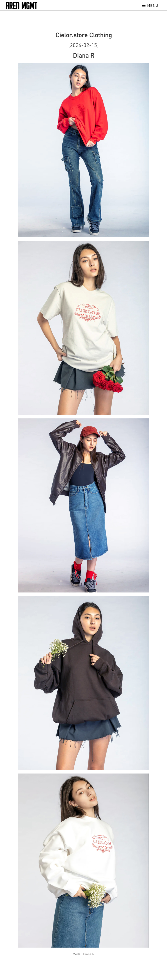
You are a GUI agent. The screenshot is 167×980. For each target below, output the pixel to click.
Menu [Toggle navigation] (150, 5)
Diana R (89, 954)
